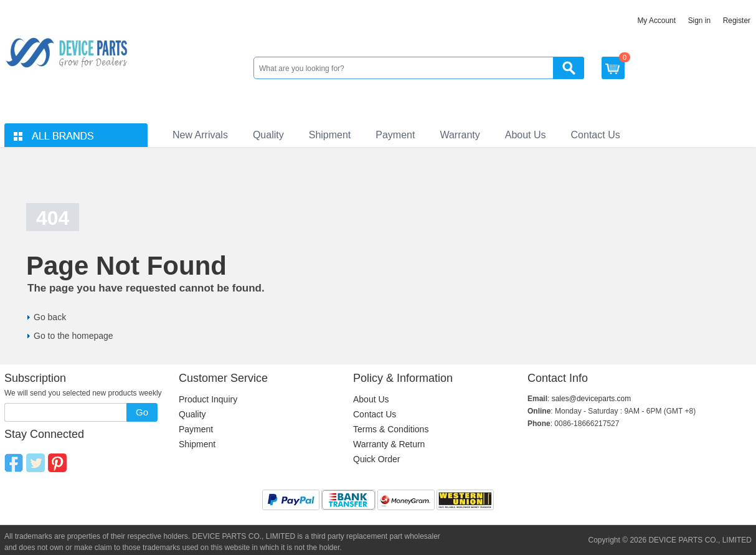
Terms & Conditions (391, 429)
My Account (656, 21)
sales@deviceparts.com (592, 399)
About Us (526, 135)
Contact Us (596, 135)
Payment (395, 135)
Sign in (699, 21)
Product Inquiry (208, 399)
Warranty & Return (389, 444)
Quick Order (376, 459)
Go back (50, 317)
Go (142, 412)
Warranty (460, 135)
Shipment (330, 135)
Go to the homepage (73, 336)
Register (737, 21)
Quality (268, 135)
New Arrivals (200, 135)
